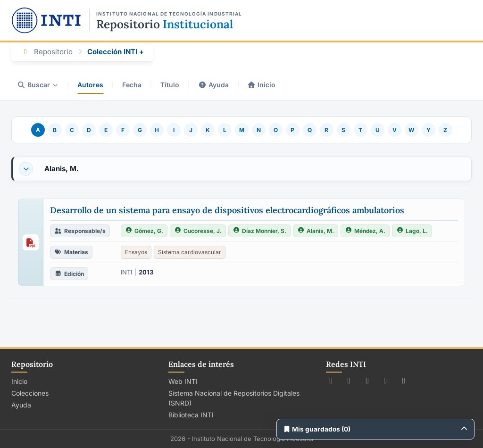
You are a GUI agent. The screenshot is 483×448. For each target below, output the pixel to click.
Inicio (262, 85)
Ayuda (213, 85)
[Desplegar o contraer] (26, 169)
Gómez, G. (144, 231)
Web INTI (183, 381)
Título (170, 85)
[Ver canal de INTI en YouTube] (386, 381)
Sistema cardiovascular (190, 252)
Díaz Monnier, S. (259, 231)
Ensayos (136, 252)
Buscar (38, 85)
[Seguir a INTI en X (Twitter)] (331, 381)
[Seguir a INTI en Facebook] (349, 381)
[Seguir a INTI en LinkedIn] (404, 381)
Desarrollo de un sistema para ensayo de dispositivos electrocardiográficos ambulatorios (227, 210)
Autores (90, 85)
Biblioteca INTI (191, 415)
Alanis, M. (62, 169)
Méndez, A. (365, 231)
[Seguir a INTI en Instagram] (368, 381)
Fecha (132, 85)
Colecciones (30, 393)
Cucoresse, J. (198, 231)
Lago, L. (412, 231)
